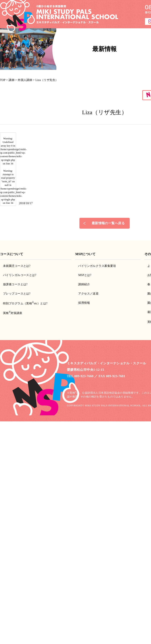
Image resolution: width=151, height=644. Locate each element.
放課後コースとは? (15, 284)
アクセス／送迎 (88, 294)
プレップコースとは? (17, 294)
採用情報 (84, 303)
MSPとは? (85, 275)
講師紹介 (84, 284)
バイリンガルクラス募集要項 (97, 266)
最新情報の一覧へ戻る (108, 223)
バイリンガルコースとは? (20, 275)
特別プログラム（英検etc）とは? (25, 303)
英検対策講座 (13, 313)
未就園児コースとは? (17, 266)
